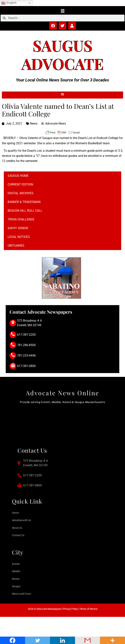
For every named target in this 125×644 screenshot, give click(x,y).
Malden (16, 571)
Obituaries (16, 246)
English (9, 3)
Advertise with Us (21, 520)
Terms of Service (88, 609)
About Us (17, 528)
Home (15, 513)
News (34, 124)
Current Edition (20, 184)
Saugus (63, 45)
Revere (16, 579)
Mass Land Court (21, 594)
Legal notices (19, 237)
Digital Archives (21, 193)
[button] (63, 11)
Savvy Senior (18, 228)
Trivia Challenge (21, 219)
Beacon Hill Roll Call (25, 211)
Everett (16, 564)
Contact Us (18, 535)
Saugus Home (18, 176)
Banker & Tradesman (24, 202)
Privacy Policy (70, 609)
